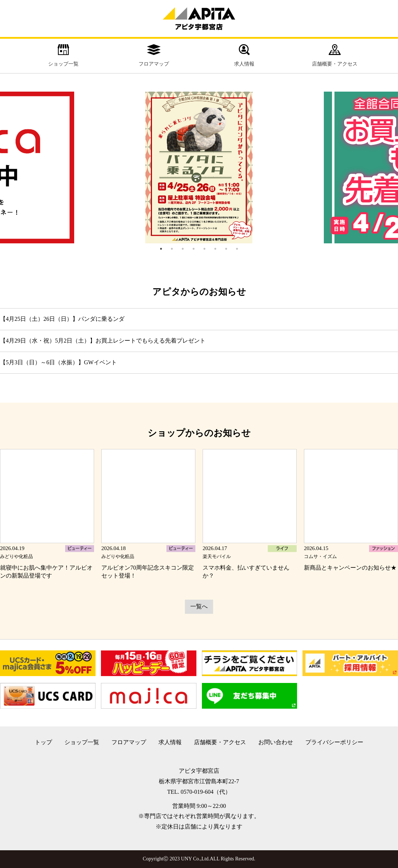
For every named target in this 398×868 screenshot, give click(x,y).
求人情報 (244, 55)
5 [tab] (204, 249)
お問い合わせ (276, 742)
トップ (43, 742)
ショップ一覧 (63, 55)
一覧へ (199, 606)
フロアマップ (154, 55)
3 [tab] (183, 249)
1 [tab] (161, 249)
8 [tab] (237, 249)
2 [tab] (172, 249)
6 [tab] (215, 249)
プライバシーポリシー (334, 742)
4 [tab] (194, 249)
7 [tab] (226, 249)
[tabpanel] (199, 168)
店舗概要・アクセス (335, 55)
